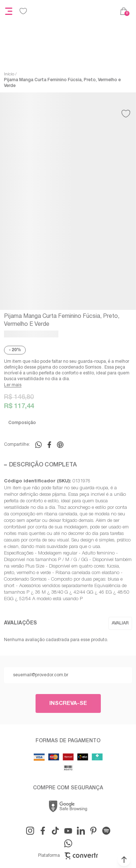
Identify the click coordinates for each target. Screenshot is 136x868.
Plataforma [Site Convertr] (68, 856)
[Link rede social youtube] (68, 831)
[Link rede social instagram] (30, 831)
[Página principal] (74, 11)
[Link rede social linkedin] (81, 831)
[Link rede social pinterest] (94, 831)
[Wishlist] (23, 11)
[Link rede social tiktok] (55, 831)
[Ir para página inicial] (9, 74)
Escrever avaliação (120, 623)
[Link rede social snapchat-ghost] (106, 831)
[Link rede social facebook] (43, 831)
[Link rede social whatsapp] (68, 843)
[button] (124, 860)
